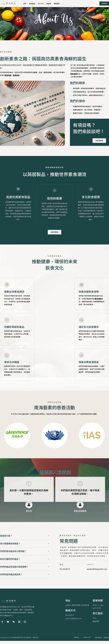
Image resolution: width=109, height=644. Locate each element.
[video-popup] (4, 113)
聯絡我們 (58, 3)
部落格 (50, 3)
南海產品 (32, 3)
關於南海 (42, 3)
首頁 (25, 3)
